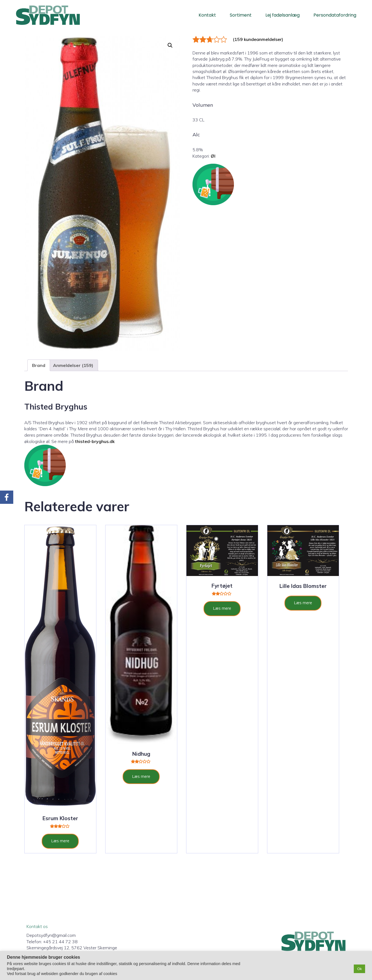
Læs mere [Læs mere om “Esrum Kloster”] (60, 841)
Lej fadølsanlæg (283, 15)
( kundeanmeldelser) (258, 39)
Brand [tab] (39, 365)
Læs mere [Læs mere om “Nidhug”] (141, 776)
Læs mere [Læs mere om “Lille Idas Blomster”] (303, 603)
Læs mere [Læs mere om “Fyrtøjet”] (222, 608)
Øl (213, 156)
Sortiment (241, 15)
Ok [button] (359, 969)
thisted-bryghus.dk (95, 441)
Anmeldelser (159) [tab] (73, 365)
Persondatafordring (335, 15)
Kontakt (207, 15)
